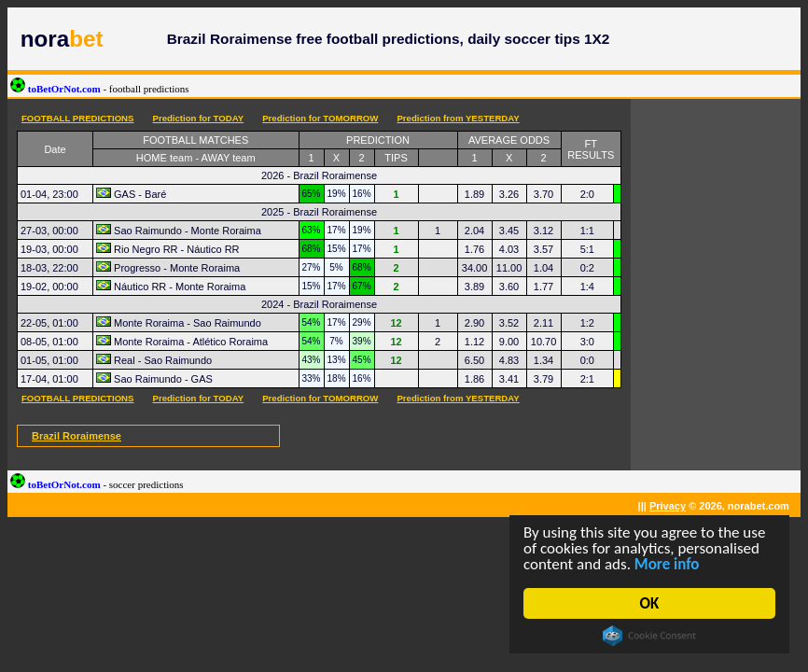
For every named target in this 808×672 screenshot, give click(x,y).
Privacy (668, 506)
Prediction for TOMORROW (320, 118)
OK (650, 603)
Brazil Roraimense (77, 436)
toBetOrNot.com (100, 89)
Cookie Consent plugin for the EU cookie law (650, 636)
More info (667, 564)
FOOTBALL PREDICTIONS (77, 118)
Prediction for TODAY (198, 118)
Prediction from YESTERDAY (458, 118)
